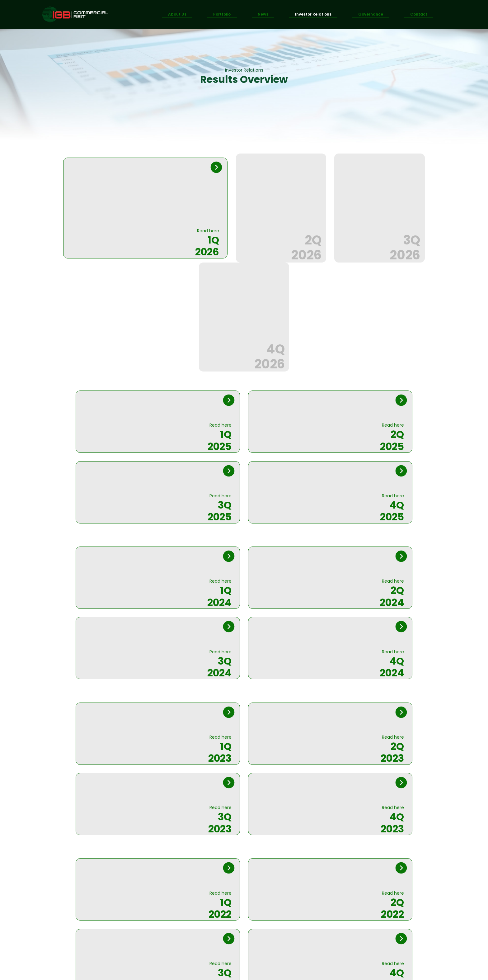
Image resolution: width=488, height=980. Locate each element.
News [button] (263, 14)
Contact (419, 14)
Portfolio (222, 14)
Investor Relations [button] (313, 14)
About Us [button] (177, 14)
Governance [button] (371, 14)
